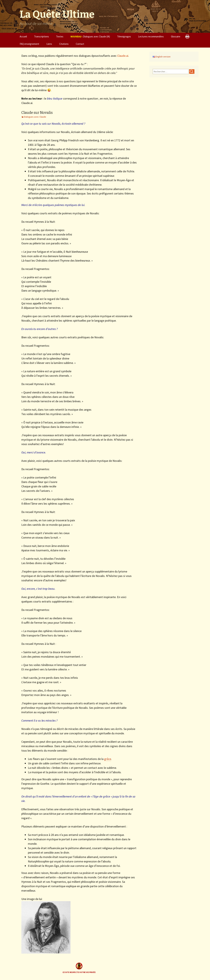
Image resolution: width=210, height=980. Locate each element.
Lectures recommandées (151, 36)
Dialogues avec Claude (35, 117)
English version (162, 57)
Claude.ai (123, 56)
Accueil (23, 36)
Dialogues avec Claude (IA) (90, 36)
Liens (49, 44)
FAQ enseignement (29, 44)
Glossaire (176, 36)
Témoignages (124, 36)
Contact (80, 44)
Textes (60, 36)
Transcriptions (42, 36)
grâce (108, 759)
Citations (64, 44)
